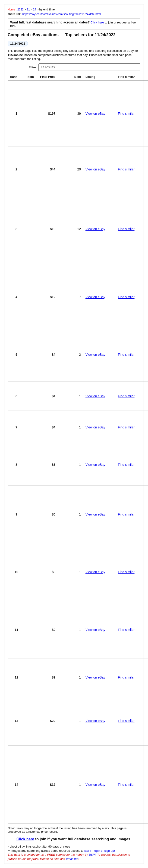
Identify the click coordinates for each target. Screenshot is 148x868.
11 (28, 10)
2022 (20, 10)
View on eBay (95, 114)
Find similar (126, 114)
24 (34, 10)
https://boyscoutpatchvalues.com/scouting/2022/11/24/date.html (61, 14)
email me (72, 859)
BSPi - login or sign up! (100, 851)
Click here (97, 22)
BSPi (92, 855)
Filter (32, 67)
